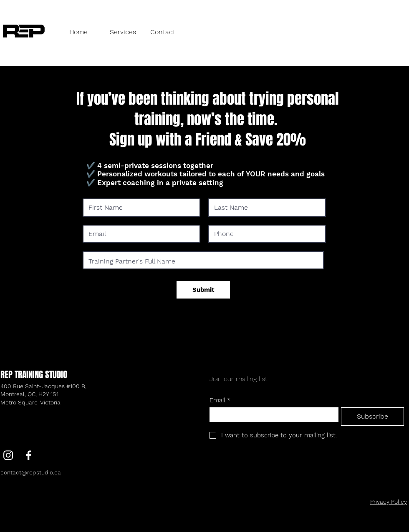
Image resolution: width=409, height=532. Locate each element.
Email (220, 400)
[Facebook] (29, 455)
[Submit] (203, 290)
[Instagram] (8, 455)
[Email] (271, 414)
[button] (124, 32)
